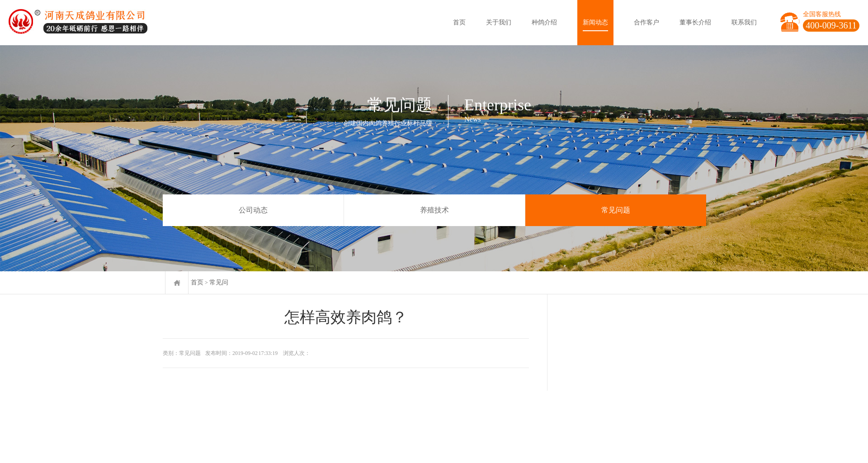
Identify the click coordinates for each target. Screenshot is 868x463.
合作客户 (646, 22)
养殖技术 (434, 210)
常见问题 (616, 210)
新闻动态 (595, 22)
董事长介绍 (695, 22)
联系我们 (744, 22)
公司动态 (253, 210)
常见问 (219, 282)
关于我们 (499, 22)
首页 (459, 22)
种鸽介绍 (544, 22)
